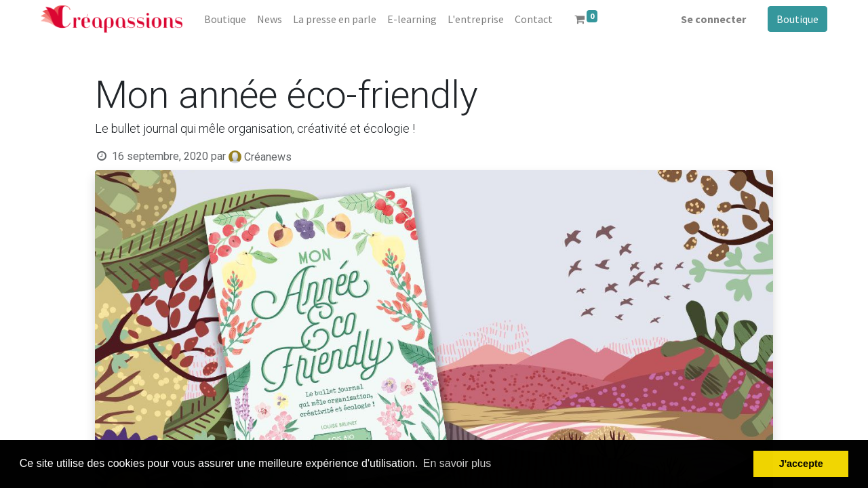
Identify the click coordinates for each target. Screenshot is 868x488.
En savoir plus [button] (457, 463)
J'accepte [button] (801, 464)
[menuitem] (225, 19)
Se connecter (713, 19)
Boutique (797, 19)
